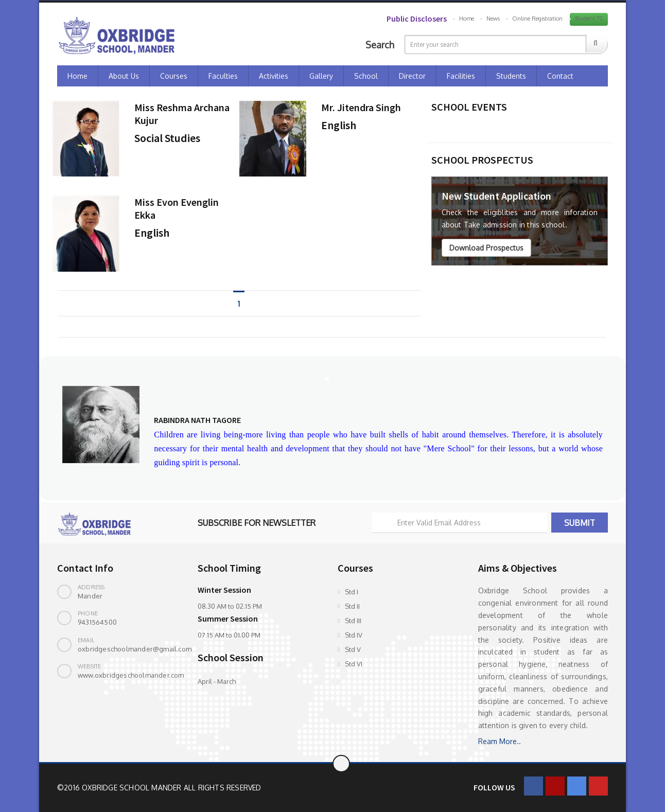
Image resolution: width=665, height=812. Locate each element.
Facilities (461, 76)
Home (467, 19)
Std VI (354, 664)
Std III (353, 621)
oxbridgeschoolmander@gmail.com (135, 649)
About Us (124, 76)
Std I (352, 592)
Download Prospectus (486, 248)
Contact (560, 76)
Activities (274, 76)
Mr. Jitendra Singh (361, 107)
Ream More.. (500, 741)
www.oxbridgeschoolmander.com (131, 675)
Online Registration (537, 19)
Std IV (354, 635)
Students (511, 76)
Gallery (321, 76)
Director (412, 76)
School (366, 76)
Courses (174, 76)
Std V (353, 649)
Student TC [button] (589, 19)
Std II (352, 606)
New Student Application (496, 196)
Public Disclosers (417, 19)
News (493, 19)
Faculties (223, 76)
